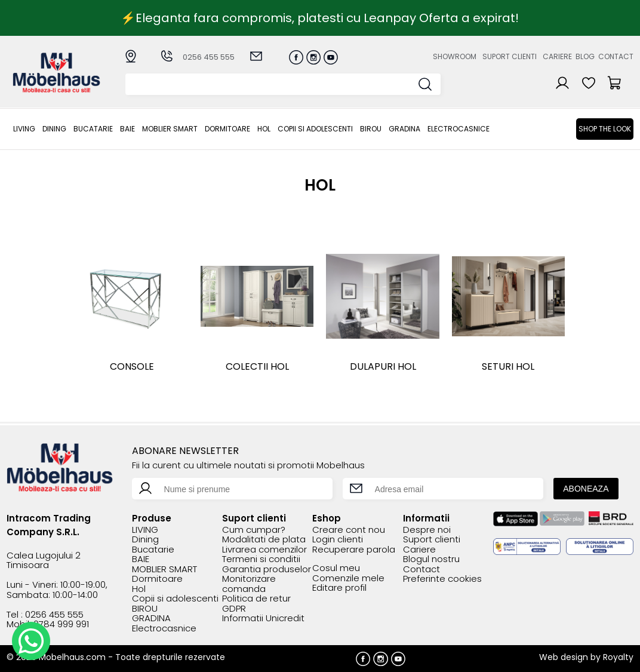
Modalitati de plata (264, 540)
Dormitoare (227, 129)
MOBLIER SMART (170, 129)
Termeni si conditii (261, 559)
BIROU (371, 129)
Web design (564, 657)
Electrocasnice (459, 129)
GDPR (234, 609)
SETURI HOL (508, 366)
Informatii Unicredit (263, 619)
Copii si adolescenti (315, 129)
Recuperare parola (354, 550)
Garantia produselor (267, 570)
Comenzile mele (348, 579)
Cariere (557, 56)
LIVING (24, 129)
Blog (585, 56)
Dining (54, 129)
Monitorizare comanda (249, 584)
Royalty (618, 657)
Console (132, 366)
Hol (264, 129)
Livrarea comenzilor (264, 550)
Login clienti (338, 540)
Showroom (455, 56)
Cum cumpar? (254, 530)
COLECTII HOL (257, 366)
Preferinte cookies (442, 579)
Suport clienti (510, 56)
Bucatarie (93, 129)
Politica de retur (256, 599)
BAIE (127, 129)
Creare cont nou (349, 530)
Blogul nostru (431, 559)
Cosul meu (336, 568)
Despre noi (427, 530)
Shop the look (605, 129)
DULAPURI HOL (383, 366)
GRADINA (404, 129)
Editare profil (339, 588)
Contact (616, 56)
